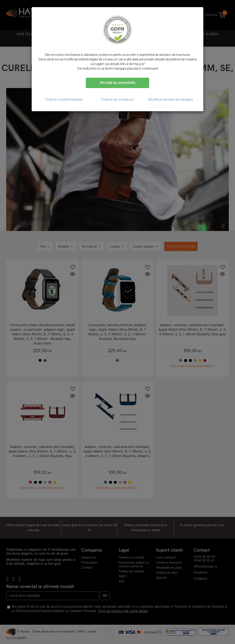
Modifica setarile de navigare (171, 100)
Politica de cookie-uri (117, 100)
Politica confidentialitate (64, 100)
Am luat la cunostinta (117, 83)
